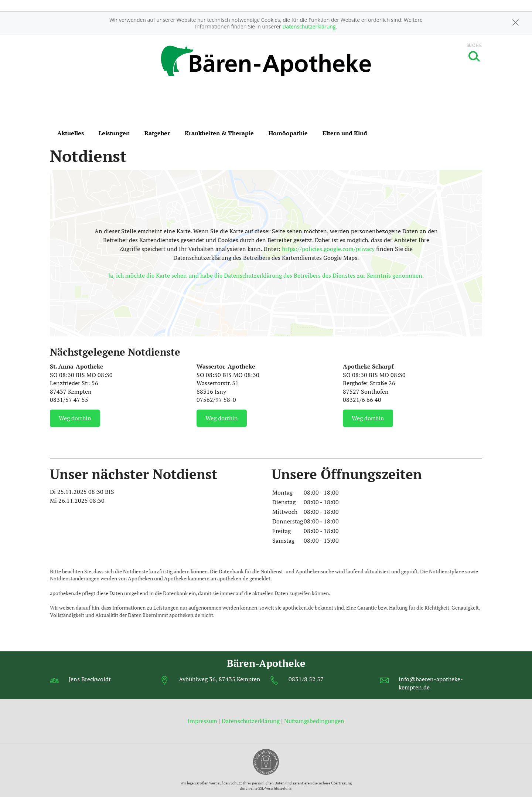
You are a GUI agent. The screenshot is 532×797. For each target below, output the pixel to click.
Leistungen (114, 133)
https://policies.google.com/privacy (328, 249)
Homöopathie (288, 133)
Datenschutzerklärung (309, 26)
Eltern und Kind (345, 133)
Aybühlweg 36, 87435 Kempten (220, 679)
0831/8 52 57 (306, 679)
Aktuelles (71, 133)
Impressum (203, 721)
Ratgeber (157, 133)
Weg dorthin (75, 418)
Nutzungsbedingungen (314, 721)
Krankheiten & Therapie (219, 133)
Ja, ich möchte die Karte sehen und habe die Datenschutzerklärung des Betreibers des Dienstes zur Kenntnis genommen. (266, 275)
